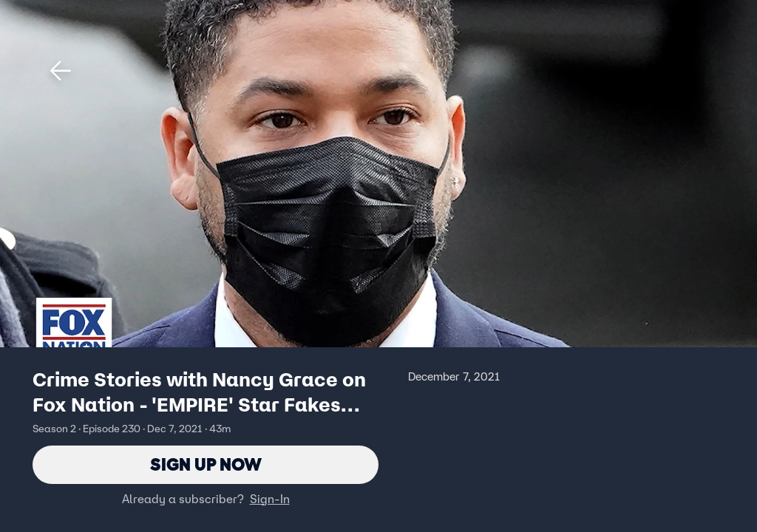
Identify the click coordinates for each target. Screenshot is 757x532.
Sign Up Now (206, 464)
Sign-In (270, 499)
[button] (61, 71)
